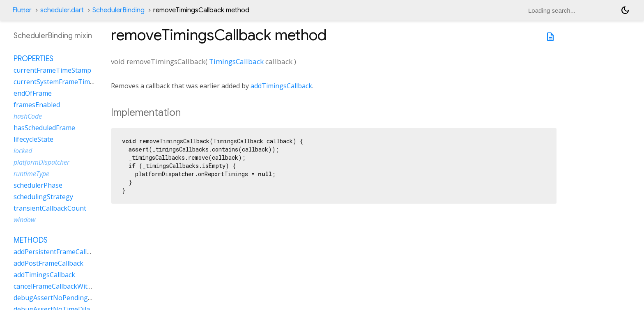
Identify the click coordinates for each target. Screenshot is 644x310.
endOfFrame (33, 93)
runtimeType (31, 174)
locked (23, 151)
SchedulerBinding (118, 10)
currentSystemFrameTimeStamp (63, 82)
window (24, 220)
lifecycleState (33, 139)
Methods (31, 240)
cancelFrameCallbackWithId (55, 286)
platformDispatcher (41, 162)
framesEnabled (37, 105)
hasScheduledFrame (44, 128)
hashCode (28, 116)
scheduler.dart (62, 10)
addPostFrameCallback (48, 263)
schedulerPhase (38, 185)
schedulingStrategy (43, 197)
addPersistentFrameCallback (57, 252)
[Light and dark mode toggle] (625, 10)
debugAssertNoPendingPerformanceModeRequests (94, 298)
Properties (33, 59)
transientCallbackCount (50, 208)
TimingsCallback (236, 61)
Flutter (22, 10)
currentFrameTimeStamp (52, 70)
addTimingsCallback (281, 86)
